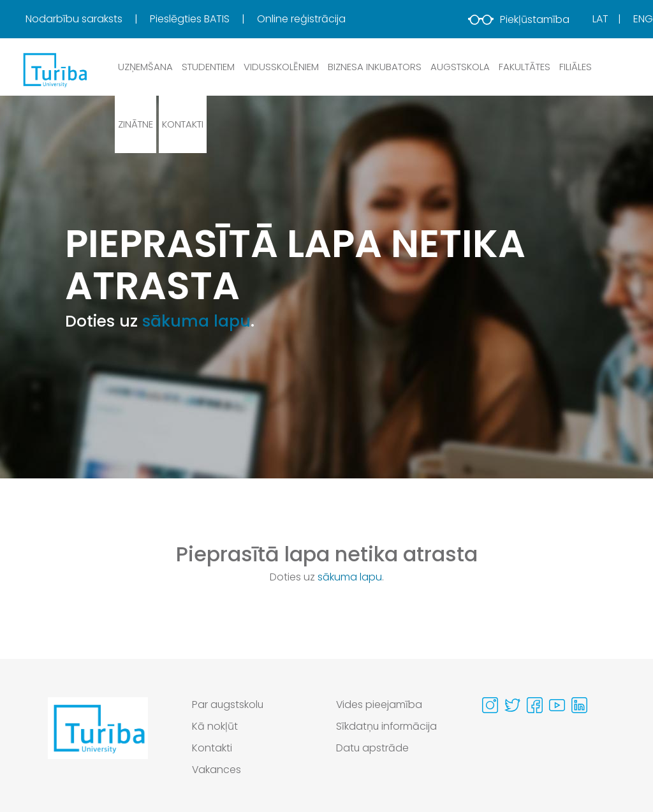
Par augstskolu (228, 705)
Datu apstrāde (373, 748)
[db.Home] (54, 70)
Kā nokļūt (215, 726)
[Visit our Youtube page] (557, 705)
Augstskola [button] (460, 67)
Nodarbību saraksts (75, 19)
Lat (600, 19)
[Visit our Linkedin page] (579, 705)
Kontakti (183, 124)
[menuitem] (86, 19)
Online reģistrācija (301, 19)
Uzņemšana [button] (145, 67)
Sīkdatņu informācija (387, 726)
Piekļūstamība (519, 19)
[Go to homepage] (98, 741)
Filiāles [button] (576, 67)
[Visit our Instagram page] (490, 705)
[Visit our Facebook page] (535, 705)
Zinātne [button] (136, 124)
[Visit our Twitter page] (512, 705)
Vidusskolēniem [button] (281, 67)
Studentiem (208, 67)
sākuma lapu (196, 321)
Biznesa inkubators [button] (375, 67)
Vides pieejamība (379, 705)
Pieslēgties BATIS (191, 19)
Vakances (217, 770)
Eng (643, 19)
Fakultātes (525, 67)
